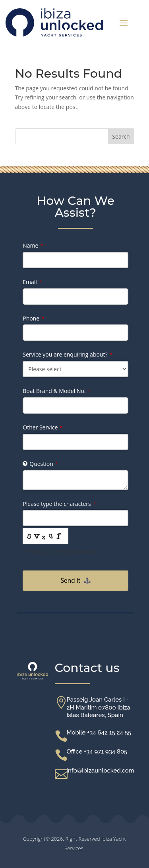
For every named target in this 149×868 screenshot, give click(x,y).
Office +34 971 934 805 (97, 752)
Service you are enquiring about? (67, 354)
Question (44, 464)
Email (32, 282)
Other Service (43, 427)
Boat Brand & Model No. (56, 391)
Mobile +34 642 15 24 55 (99, 733)
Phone (33, 318)
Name (33, 245)
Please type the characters (59, 504)
